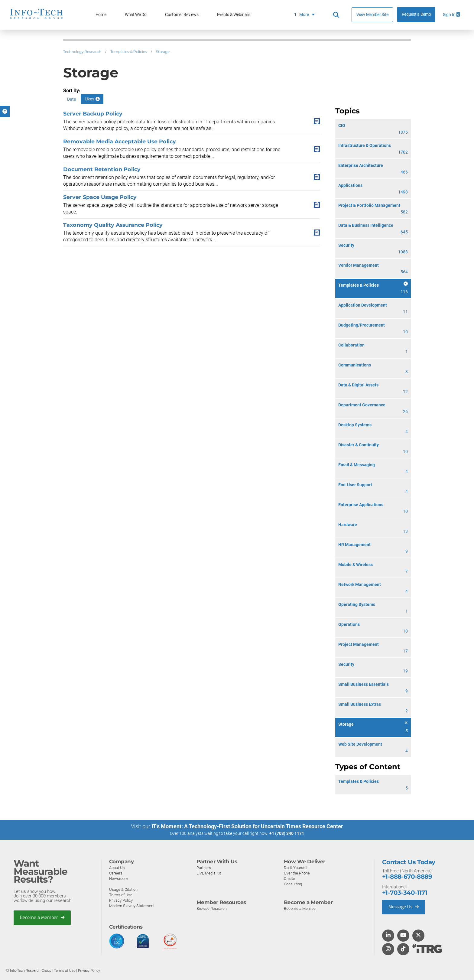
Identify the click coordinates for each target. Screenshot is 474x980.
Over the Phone (297, 873)
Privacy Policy (121, 900)
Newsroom (119, 878)
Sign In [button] (451, 15)
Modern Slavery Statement (132, 905)
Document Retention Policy (102, 169)
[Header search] (336, 15)
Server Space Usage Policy (100, 197)
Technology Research (82, 52)
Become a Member (43, 918)
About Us (117, 867)
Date (71, 99)
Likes (92, 99)
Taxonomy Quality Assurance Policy (113, 225)
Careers (116, 873)
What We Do (136, 15)
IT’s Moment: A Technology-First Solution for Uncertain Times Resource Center (247, 826)
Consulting (293, 884)
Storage (163, 52)
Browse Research (212, 908)
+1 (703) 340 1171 (287, 833)
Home (101, 15)
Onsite (289, 878)
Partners (204, 867)
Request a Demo (416, 14)
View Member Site (372, 15)
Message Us (404, 907)
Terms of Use (121, 895)
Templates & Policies (129, 52)
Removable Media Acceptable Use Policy (120, 141)
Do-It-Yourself (296, 867)
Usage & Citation (123, 889)
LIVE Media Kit (209, 873)
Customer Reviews (182, 15)
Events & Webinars (234, 15)
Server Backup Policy (93, 114)
